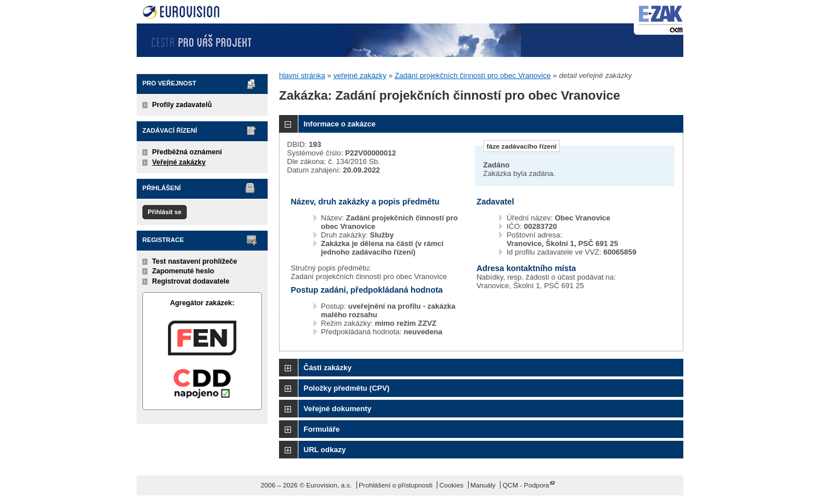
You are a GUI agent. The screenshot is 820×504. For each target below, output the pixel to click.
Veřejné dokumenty (337, 409)
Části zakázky (328, 368)
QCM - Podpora (526, 485)
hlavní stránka (302, 75)
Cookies (452, 485)
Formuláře (322, 429)
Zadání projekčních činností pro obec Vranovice (473, 75)
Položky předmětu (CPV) (347, 388)
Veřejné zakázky (179, 162)
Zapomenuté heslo (183, 271)
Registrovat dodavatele (191, 281)
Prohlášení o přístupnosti (395, 485)
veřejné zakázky (360, 75)
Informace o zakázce (339, 124)
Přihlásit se (164, 212)
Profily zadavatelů (182, 105)
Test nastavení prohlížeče (194, 261)
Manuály (483, 485)
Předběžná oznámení (187, 152)
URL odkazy (325, 450)
